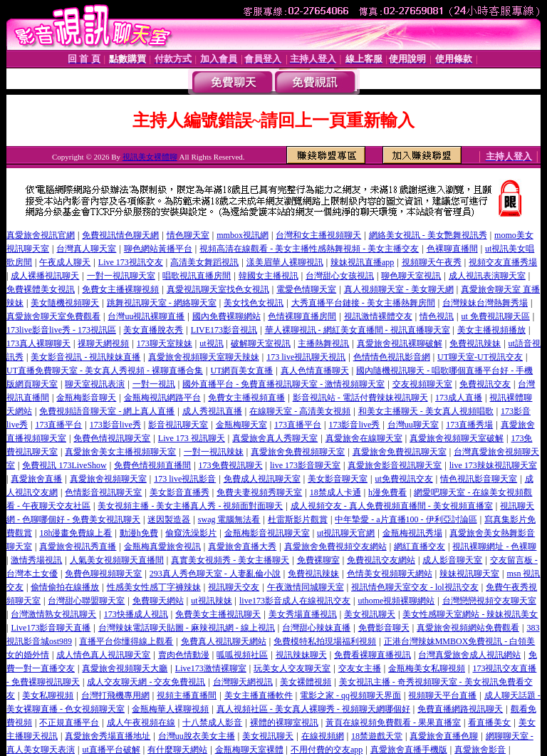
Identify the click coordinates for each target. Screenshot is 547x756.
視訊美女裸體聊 (150, 157)
